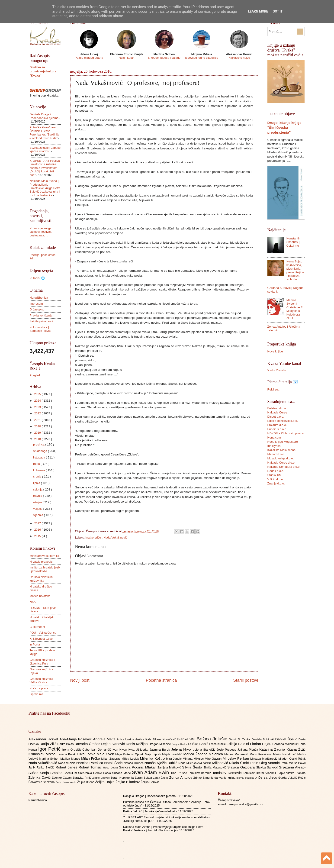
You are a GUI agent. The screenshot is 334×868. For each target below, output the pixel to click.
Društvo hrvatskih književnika (41, 579)
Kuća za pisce (39, 688)
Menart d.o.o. (276, 454)
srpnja (38, 476)
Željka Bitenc (86, 782)
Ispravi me (37, 694)
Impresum (36, 304)
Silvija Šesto (193, 767)
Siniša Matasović (215, 767)
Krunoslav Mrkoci (43, 754)
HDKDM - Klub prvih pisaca (286, 433)
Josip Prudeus (227, 750)
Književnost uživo (41, 639)
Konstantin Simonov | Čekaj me (294, 242)
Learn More (258, 11)
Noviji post (80, 680)
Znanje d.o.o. (276, 483)
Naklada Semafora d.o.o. (284, 467)
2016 (38, 530)
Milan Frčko (91, 758)
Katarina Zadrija (273, 749)
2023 (38, 407)
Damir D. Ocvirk (240, 739)
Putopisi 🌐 (37, 278)
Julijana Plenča (248, 750)
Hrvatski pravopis (41, 562)
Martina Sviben (50, 759)
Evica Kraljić (218, 744)
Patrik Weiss (289, 763)
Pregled (35, 375)
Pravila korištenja (41, 315)
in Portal (35, 644)
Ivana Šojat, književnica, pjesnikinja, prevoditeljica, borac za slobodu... (295, 270)
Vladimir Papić (276, 773)
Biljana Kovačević (165, 739)
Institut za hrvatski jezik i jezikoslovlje (45, 569)
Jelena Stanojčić (205, 750)
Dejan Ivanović (113, 744)
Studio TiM (275, 475)
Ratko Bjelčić (46, 767)
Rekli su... (274, 389)
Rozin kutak (127, 58)
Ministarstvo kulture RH (45, 556)
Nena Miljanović (216, 763)
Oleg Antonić (270, 763)
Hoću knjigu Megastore (283, 442)
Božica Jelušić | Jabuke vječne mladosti (45, 149)
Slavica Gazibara (242, 767)
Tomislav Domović (228, 773)
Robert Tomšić (91, 767)
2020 (38, 426)
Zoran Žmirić (161, 778)
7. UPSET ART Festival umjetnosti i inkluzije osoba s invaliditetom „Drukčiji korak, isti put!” (45, 168)
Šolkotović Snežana (42, 782)
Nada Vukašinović (115, 537)
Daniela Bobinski (263, 739)
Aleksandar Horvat (44, 739)
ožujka (38, 502)
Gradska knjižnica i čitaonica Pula (42, 661)
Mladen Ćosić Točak (292, 759)
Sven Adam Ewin (151, 772)
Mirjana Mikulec (194, 759)
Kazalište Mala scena (282, 450)
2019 (38, 433)
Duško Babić (199, 744)
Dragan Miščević (160, 744)
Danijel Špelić (287, 739)
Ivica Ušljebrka (139, 750)
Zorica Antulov (181, 777)
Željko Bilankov (128, 782)
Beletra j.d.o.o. (277, 408)
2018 (38, 439)
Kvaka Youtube (277, 370)
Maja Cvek (106, 754)
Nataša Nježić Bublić (161, 763)
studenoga (41, 451)
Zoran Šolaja (144, 778)
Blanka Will (187, 739)
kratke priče (94, 537)
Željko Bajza (105, 782)
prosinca (39, 444)
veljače (38, 509)
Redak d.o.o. (276, 471)
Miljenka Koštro (153, 758)
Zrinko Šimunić (204, 778)
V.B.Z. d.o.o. (276, 479)
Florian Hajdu (261, 744)
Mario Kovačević (261, 754)
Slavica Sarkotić (267, 767)
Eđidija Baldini (238, 744)
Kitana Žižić (296, 749)
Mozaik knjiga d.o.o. (281, 458)
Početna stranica (161, 680)
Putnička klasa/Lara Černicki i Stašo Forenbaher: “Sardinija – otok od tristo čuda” (45, 133)
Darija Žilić (49, 744)
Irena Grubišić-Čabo (77, 750)
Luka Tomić (87, 754)
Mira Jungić (174, 759)
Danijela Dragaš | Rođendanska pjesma (44, 116)
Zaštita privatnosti (41, 321)
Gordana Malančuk (285, 744)
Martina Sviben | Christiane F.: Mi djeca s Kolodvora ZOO (295, 309)
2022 (38, 413)
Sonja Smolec (52, 773)
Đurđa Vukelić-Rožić (292, 778)
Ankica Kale (144, 739)
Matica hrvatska (40, 596)
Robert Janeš (67, 767)
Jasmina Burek (160, 750)
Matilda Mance (71, 759)
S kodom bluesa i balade (164, 58)
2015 (38, 536)
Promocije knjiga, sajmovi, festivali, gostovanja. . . (41, 232)
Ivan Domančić (102, 750)
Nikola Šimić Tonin (244, 763)
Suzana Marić (122, 773)
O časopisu (37, 309)
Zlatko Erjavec (101, 778)
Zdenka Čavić (40, 777)
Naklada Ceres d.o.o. (281, 463)
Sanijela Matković (170, 767)
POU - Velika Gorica (43, 633)
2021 (38, 420)
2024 (38, 401)
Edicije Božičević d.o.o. (283, 421)
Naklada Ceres (277, 412)
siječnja (39, 515)
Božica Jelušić (213, 739)
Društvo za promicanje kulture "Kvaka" (43, 71)
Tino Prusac (179, 773)
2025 (38, 394)
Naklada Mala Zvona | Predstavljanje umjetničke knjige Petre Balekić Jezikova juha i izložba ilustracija (45, 188)
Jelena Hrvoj (182, 749)
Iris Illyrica (274, 446)
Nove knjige (275, 351)
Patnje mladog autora (89, 58)
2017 (38, 523)
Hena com (274, 437)
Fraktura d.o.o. (277, 425)
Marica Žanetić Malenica (204, 754)
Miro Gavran (214, 759)
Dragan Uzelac (180, 744)
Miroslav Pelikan (236, 758)
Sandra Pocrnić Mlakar (138, 767)
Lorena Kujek (67, 754)
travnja (38, 496)
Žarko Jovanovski (66, 782)
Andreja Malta (105, 739)
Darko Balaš (66, 744)
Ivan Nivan (120, 750)
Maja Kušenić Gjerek (130, 754)
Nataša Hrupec (134, 763)
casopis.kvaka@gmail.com (245, 804)
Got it (278, 11)
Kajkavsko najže (239, 58)
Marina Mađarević (237, 754)
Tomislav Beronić (200, 773)
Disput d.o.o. (276, 417)
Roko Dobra (111, 768)
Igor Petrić (50, 749)
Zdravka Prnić (82, 778)
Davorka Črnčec (88, 744)
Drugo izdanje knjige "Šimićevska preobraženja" (284, 127)
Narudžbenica (39, 298)
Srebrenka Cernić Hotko (95, 773)
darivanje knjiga (225, 778)
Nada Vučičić (67, 763)
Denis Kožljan (137, 744)
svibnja (38, 489)
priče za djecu (267, 777)
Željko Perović (150, 782)
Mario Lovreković (285, 754)
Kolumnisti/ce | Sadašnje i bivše (41, 329)
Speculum (71, 773)
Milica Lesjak (131, 759)
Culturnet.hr (37, 627)
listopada (40, 457)
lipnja (37, 483)
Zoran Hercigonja (123, 778)
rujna (37, 464)
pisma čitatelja (246, 778)
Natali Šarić (114, 763)
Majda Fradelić (173, 754)
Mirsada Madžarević (264, 759)
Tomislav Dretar (254, 773)
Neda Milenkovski (191, 763)
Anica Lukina (126, 739)
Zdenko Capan (62, 778)
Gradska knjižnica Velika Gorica (42, 681)
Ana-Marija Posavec (76, 739)
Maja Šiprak (153, 754)
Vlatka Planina (296, 773)
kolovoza (39, 470)
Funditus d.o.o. (277, 429)
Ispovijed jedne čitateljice (202, 58)
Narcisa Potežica (90, 763)
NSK (33, 602)
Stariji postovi (246, 680)
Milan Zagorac (111, 759)
